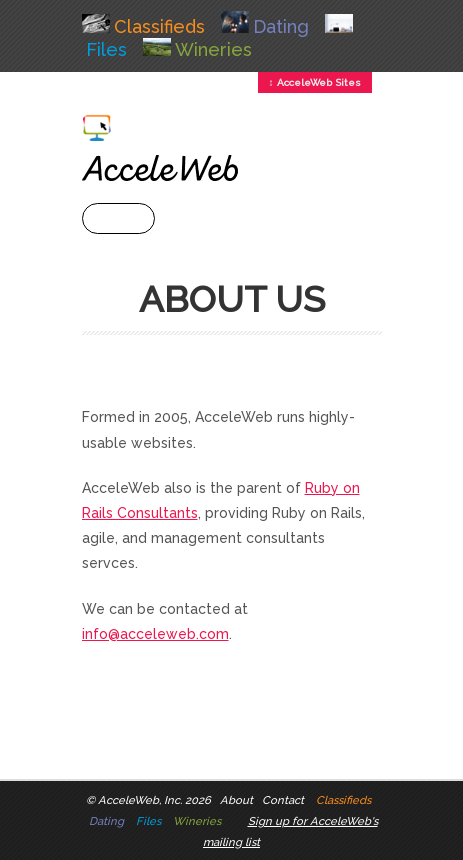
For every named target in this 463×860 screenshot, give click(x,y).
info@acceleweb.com (155, 634)
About (236, 800)
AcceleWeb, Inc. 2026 (154, 800)
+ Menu (119, 218)
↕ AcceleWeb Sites (315, 82)
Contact (283, 800)
